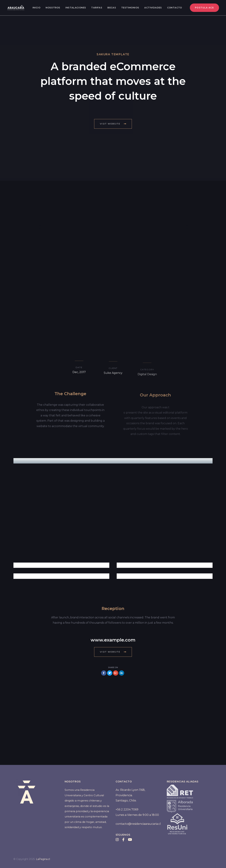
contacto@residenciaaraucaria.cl (138, 824)
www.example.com (113, 640)
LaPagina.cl (43, 859)
